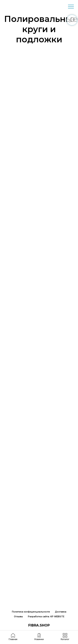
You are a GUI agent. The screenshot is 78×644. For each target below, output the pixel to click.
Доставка (61, 612)
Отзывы (18, 617)
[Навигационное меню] (71, 7)
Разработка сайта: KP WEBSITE (46, 617)
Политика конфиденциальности (31, 612)
